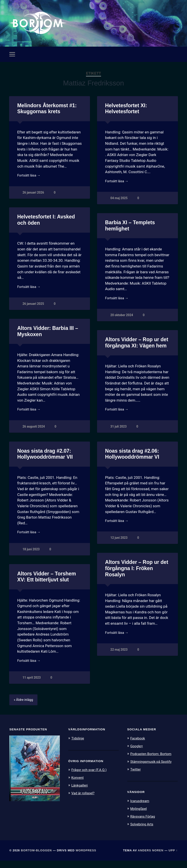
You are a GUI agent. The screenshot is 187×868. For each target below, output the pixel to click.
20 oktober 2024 (122, 320)
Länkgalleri (81, 793)
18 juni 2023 (119, 556)
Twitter (136, 777)
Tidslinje (78, 747)
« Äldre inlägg (24, 708)
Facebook (138, 747)
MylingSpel (139, 816)
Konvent (78, 786)
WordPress (86, 857)
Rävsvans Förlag (144, 824)
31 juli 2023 (119, 432)
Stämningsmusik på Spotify (153, 769)
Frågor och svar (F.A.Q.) (91, 778)
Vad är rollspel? (84, 801)
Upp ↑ (173, 857)
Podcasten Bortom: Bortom (153, 762)
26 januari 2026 (34, 196)
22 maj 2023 (32, 657)
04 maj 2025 (119, 202)
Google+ (137, 754)
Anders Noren (151, 857)
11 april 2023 (120, 685)
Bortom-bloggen (36, 857)
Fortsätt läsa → (30, 179)
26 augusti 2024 (34, 432)
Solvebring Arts (143, 831)
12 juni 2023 (31, 545)
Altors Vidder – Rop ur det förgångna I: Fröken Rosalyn (48, 575)
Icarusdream (141, 809)
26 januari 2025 (34, 309)
